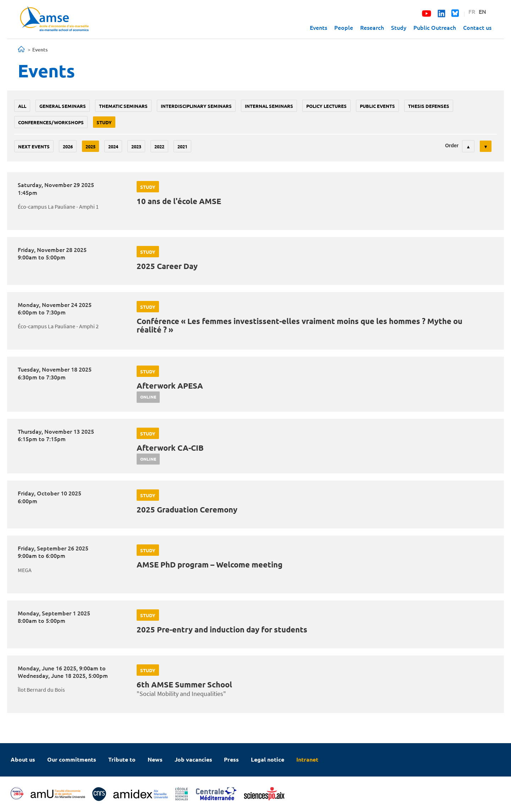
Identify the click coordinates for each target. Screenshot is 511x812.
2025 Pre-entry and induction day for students (222, 629)
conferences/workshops (51, 122)
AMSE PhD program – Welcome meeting (210, 564)
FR (472, 11)
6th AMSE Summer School (184, 684)
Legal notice (268, 759)
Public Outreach (435, 27)
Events (318, 27)
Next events (34, 146)
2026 (68, 146)
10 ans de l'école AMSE (179, 201)
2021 (182, 146)
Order (452, 146)
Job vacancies (193, 759)
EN (482, 11)
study (104, 122)
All (22, 106)
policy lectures (326, 106)
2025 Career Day (167, 266)
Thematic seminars (123, 106)
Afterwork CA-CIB (170, 448)
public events (377, 106)
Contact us (477, 27)
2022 (159, 146)
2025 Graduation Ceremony (187, 509)
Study (399, 27)
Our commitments (72, 759)
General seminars (63, 106)
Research (372, 27)
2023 (136, 146)
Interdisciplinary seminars (196, 106)
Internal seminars (269, 106)
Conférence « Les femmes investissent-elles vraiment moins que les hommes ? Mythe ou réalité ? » (300, 325)
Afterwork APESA (170, 386)
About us (23, 759)
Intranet (307, 759)
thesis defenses (429, 106)
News (155, 759)
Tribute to (122, 759)
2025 (90, 146)
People (344, 27)
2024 (113, 146)
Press (231, 759)
